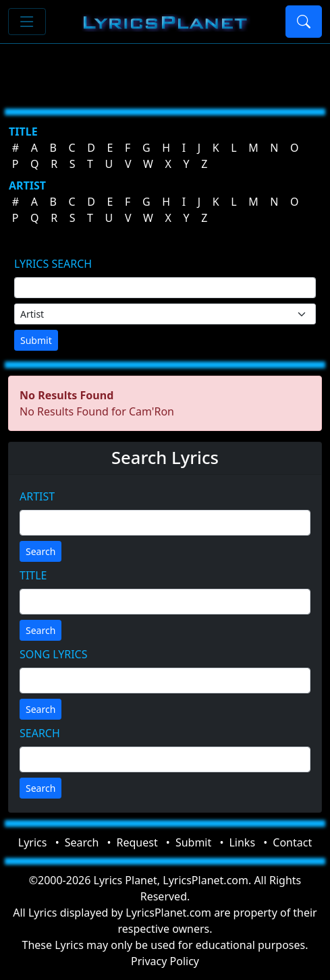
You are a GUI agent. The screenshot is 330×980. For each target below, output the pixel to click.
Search (40, 551)
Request (137, 842)
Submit (36, 340)
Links (242, 842)
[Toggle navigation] (27, 22)
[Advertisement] (165, 71)
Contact (292, 842)
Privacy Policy (165, 961)
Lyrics (33, 842)
